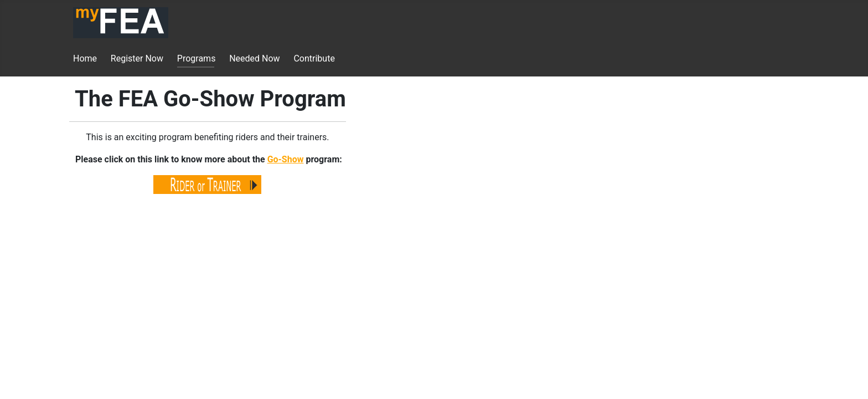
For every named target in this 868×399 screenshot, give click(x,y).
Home (85, 58)
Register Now (137, 58)
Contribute (314, 58)
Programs (197, 58)
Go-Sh (280, 159)
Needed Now (254, 58)
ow (298, 159)
